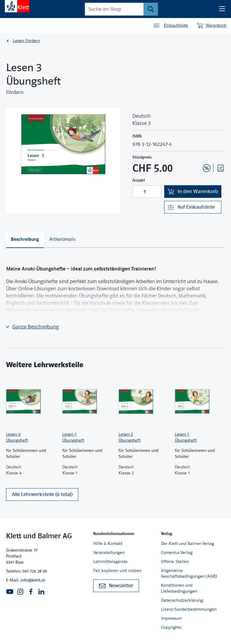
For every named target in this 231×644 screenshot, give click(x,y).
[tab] (25, 240)
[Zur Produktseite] (31, 401)
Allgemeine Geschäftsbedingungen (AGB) (189, 573)
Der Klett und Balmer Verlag (188, 543)
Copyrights (171, 627)
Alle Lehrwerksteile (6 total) (42, 494)
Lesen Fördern (26, 41)
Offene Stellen (175, 561)
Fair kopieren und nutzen (117, 570)
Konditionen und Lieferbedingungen (179, 588)
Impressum (171, 618)
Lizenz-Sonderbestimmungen (189, 609)
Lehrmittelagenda (110, 561)
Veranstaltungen (109, 552)
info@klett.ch (33, 580)
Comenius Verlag (177, 552)
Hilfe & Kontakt (108, 543)
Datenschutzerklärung (182, 600)
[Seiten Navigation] (222, 9)
